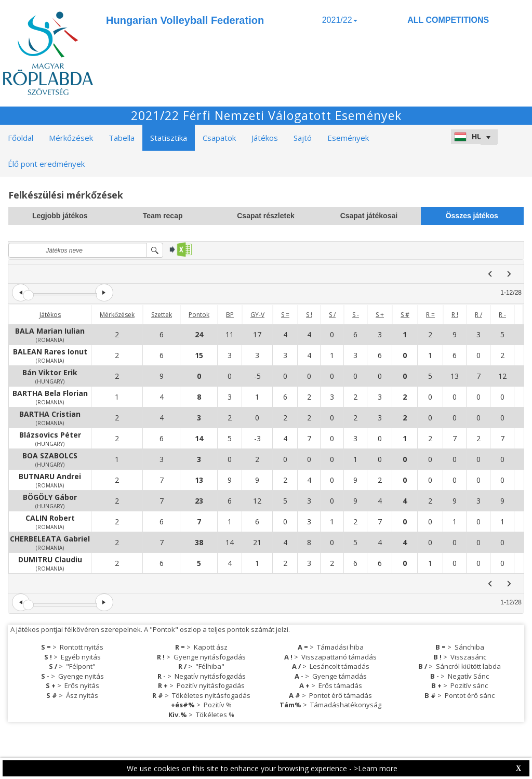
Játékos (50, 315)
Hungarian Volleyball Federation (185, 20)
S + (380, 315)
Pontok (199, 315)
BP (230, 315)
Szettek (162, 315)
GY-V (257, 315)
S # (405, 315)
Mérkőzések (117, 315)
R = (430, 315)
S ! (309, 315)
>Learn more (376, 768)
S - (356, 315)
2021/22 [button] (340, 20)
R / (478, 315)
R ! (455, 315)
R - (502, 315)
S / (332, 315)
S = (285, 315)
